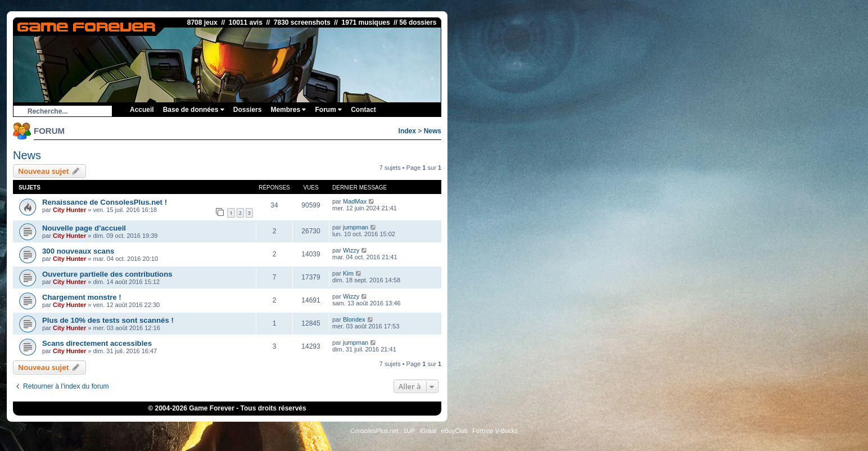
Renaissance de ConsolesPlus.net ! (105, 202)
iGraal (428, 431)
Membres (288, 110)
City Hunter (69, 210)
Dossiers (248, 110)
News (433, 131)
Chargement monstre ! (82, 297)
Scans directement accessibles (97, 343)
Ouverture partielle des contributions (107, 274)
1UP (409, 431)
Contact (363, 110)
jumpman (356, 227)
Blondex (354, 319)
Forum (328, 110)
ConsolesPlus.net (374, 431)
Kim (348, 273)
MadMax (355, 201)
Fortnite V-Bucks (495, 431)
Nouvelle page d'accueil (84, 228)
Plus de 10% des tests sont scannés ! (108, 320)
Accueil (142, 110)
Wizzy (351, 250)
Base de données (194, 110)
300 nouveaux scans (78, 251)
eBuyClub (454, 431)
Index (407, 131)
